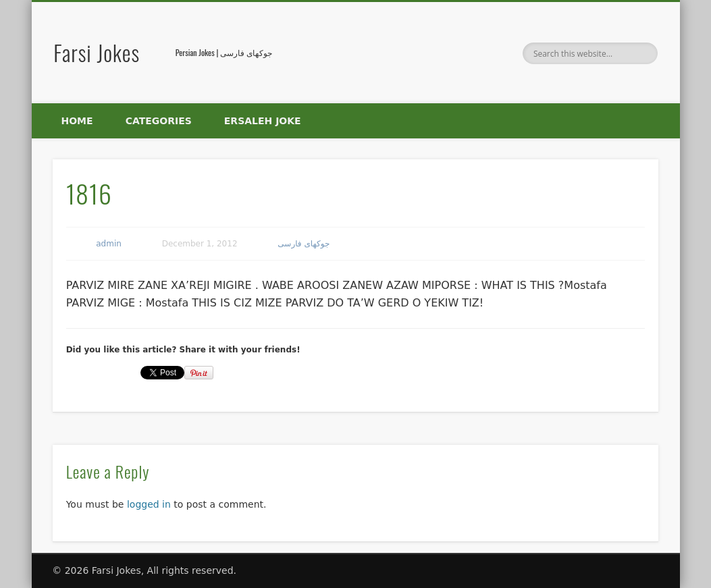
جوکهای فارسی (304, 244)
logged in (149, 504)
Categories (159, 121)
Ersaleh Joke (263, 121)
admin (109, 244)
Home (77, 121)
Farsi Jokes (97, 52)
